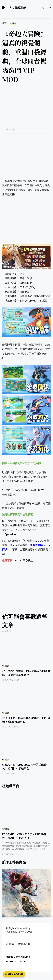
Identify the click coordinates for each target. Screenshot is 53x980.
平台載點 (28, 561)
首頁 (4, 23)
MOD (18, 561)
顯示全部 (7, 631)
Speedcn (10, 534)
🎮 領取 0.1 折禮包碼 (14, 974)
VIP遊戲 (13, 23)
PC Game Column (16, 961)
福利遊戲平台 (23, 944)
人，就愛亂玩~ (18, 8)
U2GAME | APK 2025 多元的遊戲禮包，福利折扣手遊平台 (24, 766)
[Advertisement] (26, 108)
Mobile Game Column (18, 957)
